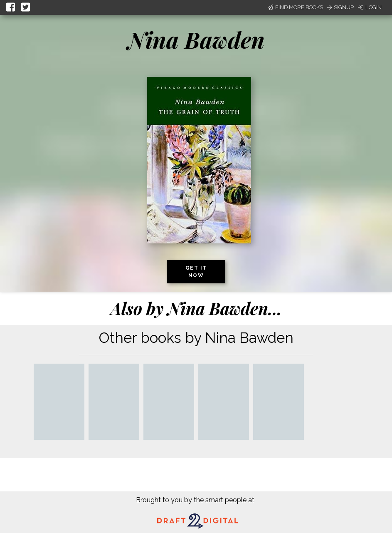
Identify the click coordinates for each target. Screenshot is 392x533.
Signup (340, 7)
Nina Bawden (196, 40)
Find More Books (295, 7)
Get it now (196, 272)
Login (370, 7)
